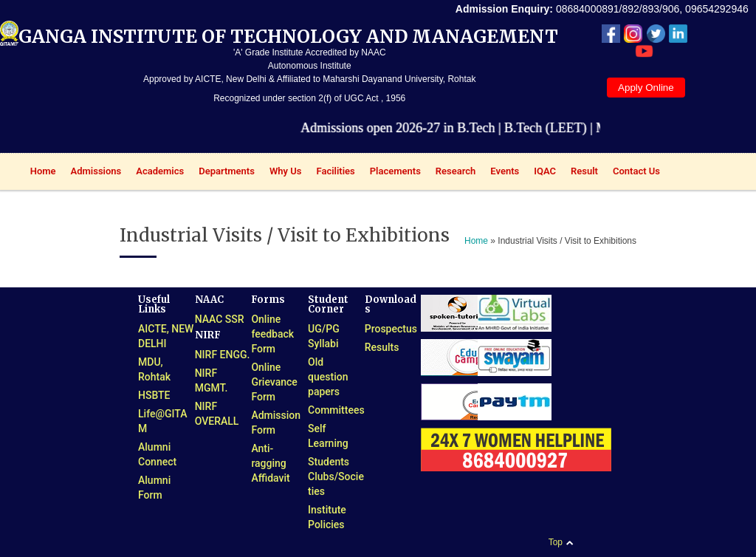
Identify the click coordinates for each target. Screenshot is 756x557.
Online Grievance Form (274, 382)
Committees (336, 410)
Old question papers (328, 377)
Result (581, 173)
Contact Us (636, 171)
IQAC (541, 173)
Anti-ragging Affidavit (270, 463)
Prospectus (391, 329)
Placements (392, 173)
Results (382, 347)
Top (556, 542)
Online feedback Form (272, 334)
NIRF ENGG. (223, 355)
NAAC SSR (220, 319)
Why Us (282, 173)
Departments (223, 173)
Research (452, 173)
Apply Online (646, 88)
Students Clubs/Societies (336, 476)
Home (39, 173)
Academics (156, 173)
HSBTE (154, 395)
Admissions (93, 173)
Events (501, 173)
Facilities (332, 173)
